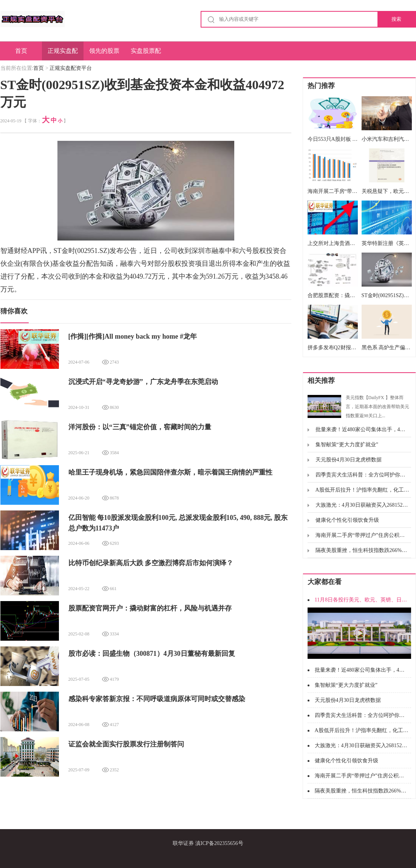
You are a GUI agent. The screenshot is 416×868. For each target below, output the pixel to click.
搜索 (396, 19)
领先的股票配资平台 (104, 54)
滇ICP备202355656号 (219, 843)
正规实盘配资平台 (63, 54)
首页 (21, 51)
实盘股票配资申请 (146, 54)
